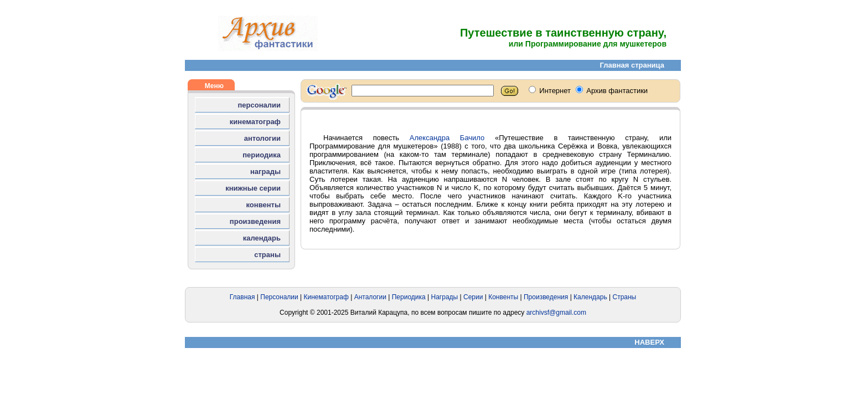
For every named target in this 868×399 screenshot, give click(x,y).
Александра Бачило (447, 138)
